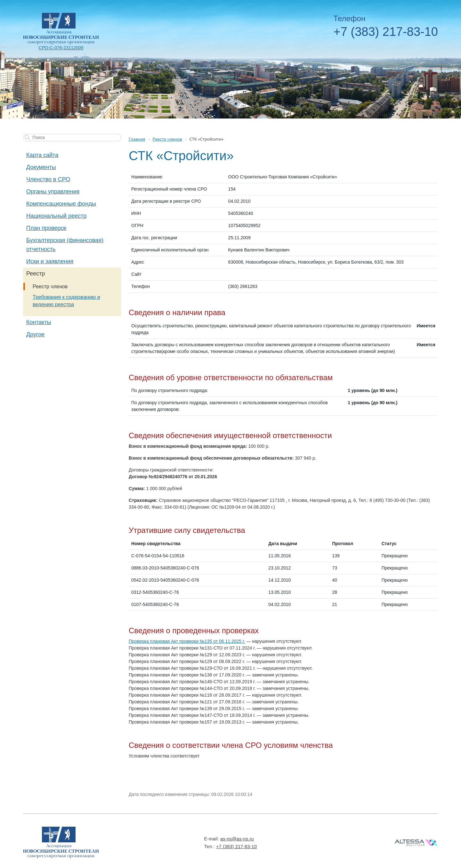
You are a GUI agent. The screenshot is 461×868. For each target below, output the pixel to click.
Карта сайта (42, 155)
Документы (41, 167)
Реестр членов (50, 287)
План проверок (46, 228)
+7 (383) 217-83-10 (386, 32)
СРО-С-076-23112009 (61, 48)
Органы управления (53, 192)
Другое (35, 334)
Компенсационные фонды (61, 204)
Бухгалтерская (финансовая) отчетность (65, 245)
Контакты (39, 322)
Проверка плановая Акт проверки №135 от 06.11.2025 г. (187, 641)
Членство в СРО (48, 179)
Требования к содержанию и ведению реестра (66, 301)
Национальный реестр (56, 216)
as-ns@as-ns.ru (237, 839)
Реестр (36, 274)
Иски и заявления (50, 261)
